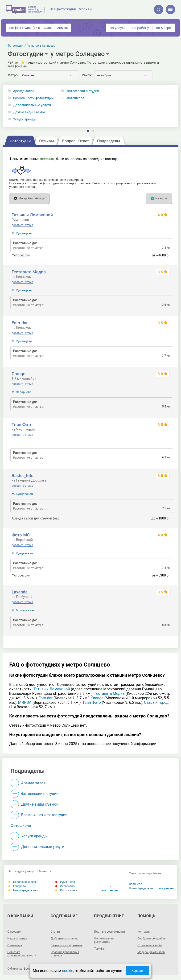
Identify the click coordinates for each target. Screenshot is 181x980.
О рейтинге (15, 945)
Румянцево (24, 233)
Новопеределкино (23, 890)
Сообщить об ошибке (151, 939)
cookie (68, 971)
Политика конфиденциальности (22, 954)
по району (140, 28)
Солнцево (136, 884)
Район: (87, 75)
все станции (109, 889)
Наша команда (17, 939)
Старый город (156, 702)
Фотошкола (21, 826)
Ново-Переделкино (142, 888)
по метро (164, 28)
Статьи (55, 932)
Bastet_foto (23, 476)
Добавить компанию (64, 939)
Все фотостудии (24, 28)
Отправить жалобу (150, 945)
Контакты (144, 932)
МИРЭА (25, 702)
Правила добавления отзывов (65, 954)
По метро (33, 46)
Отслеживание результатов (104, 940)
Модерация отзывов (151, 952)
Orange (18, 374)
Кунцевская (24, 494)
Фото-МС (21, 535)
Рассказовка (66, 890)
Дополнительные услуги (32, 105)
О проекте (14, 932)
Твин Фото (22, 425)
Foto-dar (20, 323)
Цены (48, 28)
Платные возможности (109, 932)
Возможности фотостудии (33, 98)
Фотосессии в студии (40, 794)
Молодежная (25, 610)
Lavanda (20, 592)
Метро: (13, 75)
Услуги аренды (25, 119)
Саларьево (24, 392)
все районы (166, 887)
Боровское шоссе (23, 882)
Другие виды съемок (29, 112)
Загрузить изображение (67, 945)
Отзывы (62, 28)
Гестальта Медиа (29, 272)
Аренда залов (24, 91)
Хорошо (137, 971)
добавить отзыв (22, 225)
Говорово (17, 886)
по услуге (118, 28)
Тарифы (99, 949)
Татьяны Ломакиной (32, 215)
